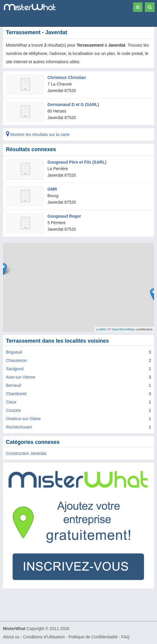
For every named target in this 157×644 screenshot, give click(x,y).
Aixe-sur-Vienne (21, 377)
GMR (52, 189)
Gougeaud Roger (64, 216)
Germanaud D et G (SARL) (73, 105)
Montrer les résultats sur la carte (38, 135)
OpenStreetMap (123, 329)
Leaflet (101, 329)
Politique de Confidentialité (93, 637)
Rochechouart (19, 427)
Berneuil (13, 385)
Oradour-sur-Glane (23, 419)
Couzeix (13, 410)
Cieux (11, 402)
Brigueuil (14, 352)
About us (11, 637)
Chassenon (16, 360)
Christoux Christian (67, 77)
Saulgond (15, 369)
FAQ (126, 637)
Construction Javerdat (26, 453)
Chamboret (16, 394)
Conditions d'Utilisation (44, 637)
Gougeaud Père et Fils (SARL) (77, 162)
